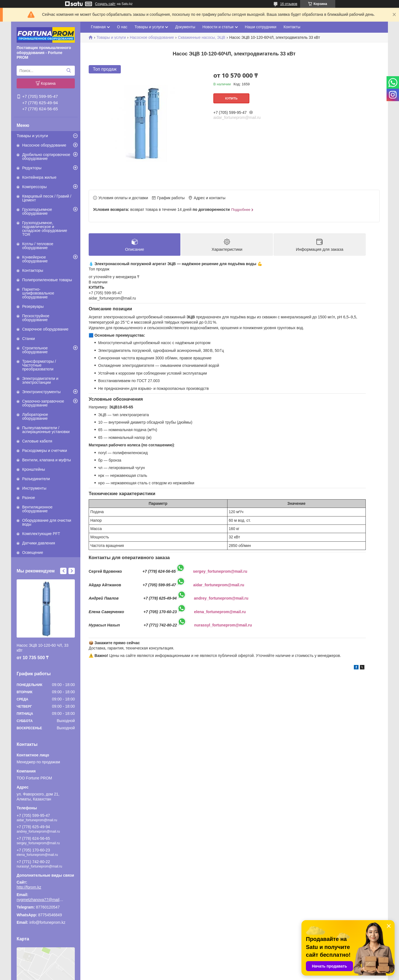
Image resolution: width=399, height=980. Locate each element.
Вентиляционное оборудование (37, 509)
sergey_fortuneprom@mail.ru (220, 571)
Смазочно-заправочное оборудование (43, 403)
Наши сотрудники (261, 27)
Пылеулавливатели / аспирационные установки (46, 430)
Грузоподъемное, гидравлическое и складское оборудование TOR (45, 229)
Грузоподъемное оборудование (37, 211)
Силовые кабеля (37, 441)
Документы (185, 27)
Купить (231, 98)
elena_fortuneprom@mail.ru (220, 612)
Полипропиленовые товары (47, 280)
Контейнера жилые (39, 177)
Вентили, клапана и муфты (47, 460)
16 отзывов (289, 4)
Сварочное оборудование (45, 329)
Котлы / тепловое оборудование (38, 246)
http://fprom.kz (29, 887)
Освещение (33, 552)
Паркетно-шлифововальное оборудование (38, 293)
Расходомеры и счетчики (45, 451)
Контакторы (33, 270)
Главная (98, 27)
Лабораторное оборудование (35, 416)
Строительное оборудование (35, 350)
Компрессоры (34, 187)
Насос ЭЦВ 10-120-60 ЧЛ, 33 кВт (43, 648)
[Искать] (69, 71)
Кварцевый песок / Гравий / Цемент (47, 198)
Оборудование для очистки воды (47, 522)
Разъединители (36, 479)
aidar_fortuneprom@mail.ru (219, 585)
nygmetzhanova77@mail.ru (40, 900)
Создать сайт (105, 4)
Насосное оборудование (44, 145)
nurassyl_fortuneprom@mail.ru (223, 625)
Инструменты (34, 488)
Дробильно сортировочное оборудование (46, 157)
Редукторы (32, 168)
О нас (122, 27)
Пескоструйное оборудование (36, 318)
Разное (29, 498)
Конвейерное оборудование (35, 259)
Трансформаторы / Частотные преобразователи (39, 365)
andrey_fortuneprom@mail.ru (221, 598)
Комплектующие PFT (41, 534)
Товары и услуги (32, 136)
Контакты (292, 27)
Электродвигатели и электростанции (40, 380)
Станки (29, 339)
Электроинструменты (41, 392)
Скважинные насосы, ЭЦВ (202, 37)
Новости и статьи (218, 27)
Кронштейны (34, 469)
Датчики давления (39, 543)
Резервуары (33, 306)
